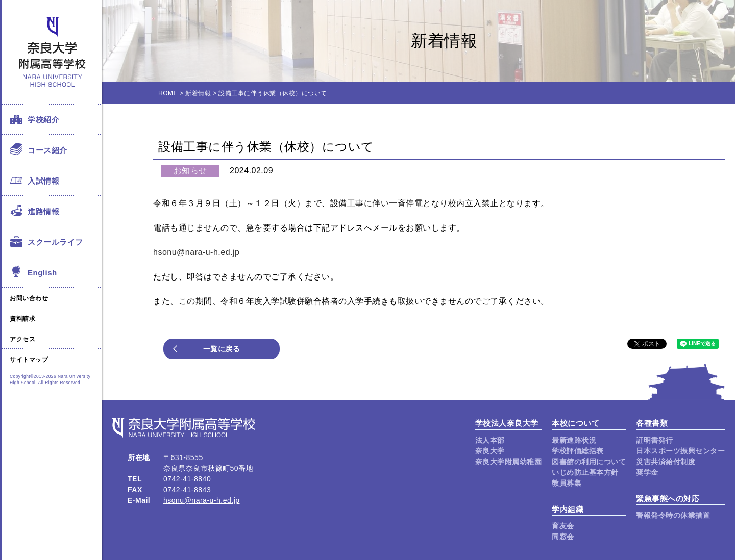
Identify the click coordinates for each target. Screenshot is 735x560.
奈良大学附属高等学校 (52, 52)
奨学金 (647, 472)
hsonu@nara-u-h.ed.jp (196, 252)
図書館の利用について (589, 462)
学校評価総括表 (578, 451)
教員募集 (567, 483)
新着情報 (198, 93)
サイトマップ (29, 360)
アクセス (22, 339)
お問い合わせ (29, 298)
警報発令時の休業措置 (673, 515)
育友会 (563, 526)
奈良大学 (490, 451)
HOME (168, 93)
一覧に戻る (222, 349)
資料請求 (22, 319)
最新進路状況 (574, 440)
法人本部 (490, 440)
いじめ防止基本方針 (585, 472)
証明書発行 (655, 440)
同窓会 (563, 537)
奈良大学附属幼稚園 (509, 462)
